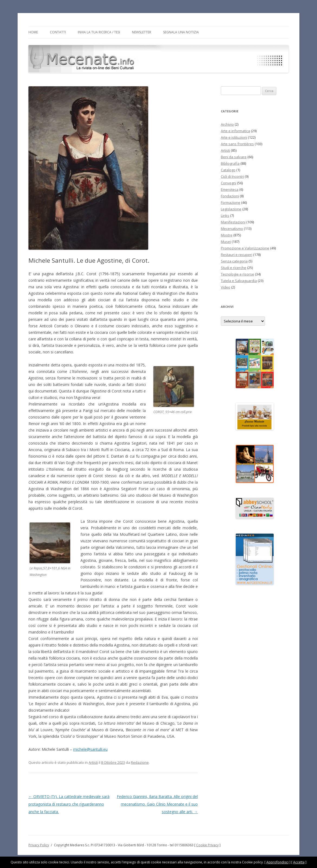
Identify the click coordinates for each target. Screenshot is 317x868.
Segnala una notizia (181, 32)
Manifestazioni (233, 222)
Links (225, 216)
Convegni (229, 183)
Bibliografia (230, 163)
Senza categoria (234, 261)
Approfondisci (277, 862)
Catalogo (228, 170)
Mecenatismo (232, 229)
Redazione (140, 762)
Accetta (299, 862)
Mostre (227, 235)
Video (226, 287)
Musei (226, 242)
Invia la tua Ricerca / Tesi (99, 32)
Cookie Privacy (207, 845)
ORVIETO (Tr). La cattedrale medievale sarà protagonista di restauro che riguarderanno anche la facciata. (69, 804)
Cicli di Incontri (232, 176)
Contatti (58, 32)
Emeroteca (230, 189)
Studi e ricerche (234, 268)
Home (33, 32)
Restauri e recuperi (237, 255)
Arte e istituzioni (234, 137)
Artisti (93, 762)
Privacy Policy (39, 845)
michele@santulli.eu (90, 749)
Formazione (231, 202)
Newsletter (142, 32)
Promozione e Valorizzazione (245, 248)
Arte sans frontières (237, 144)
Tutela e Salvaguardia (239, 281)
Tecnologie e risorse (237, 274)
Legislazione (231, 209)
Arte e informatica (235, 131)
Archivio (227, 124)
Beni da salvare (234, 157)
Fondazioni (230, 196)
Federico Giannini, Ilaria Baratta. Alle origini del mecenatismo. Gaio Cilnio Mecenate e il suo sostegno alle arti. (157, 804)
